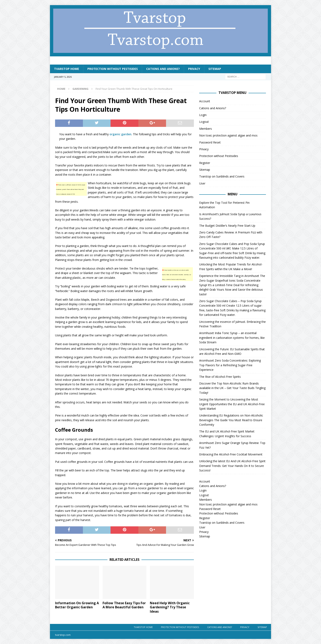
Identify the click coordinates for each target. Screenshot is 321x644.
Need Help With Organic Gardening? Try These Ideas (170, 607)
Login (203, 115)
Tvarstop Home (67, 69)
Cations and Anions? (163, 69)
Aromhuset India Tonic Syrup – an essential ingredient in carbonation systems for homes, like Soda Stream (232, 338)
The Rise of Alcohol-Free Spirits (220, 377)
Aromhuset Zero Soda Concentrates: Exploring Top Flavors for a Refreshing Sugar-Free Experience (230, 365)
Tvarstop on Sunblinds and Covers (222, 176)
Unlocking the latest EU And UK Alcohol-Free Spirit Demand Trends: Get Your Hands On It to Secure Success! (232, 466)
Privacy (194, 69)
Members (206, 129)
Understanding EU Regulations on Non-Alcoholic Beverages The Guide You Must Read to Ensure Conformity (231, 420)
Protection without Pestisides (113, 69)
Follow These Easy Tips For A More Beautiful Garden (124, 605)
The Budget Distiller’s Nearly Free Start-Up (227, 226)
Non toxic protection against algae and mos (228, 135)
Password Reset (210, 142)
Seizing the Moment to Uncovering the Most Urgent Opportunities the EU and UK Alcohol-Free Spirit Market (232, 404)
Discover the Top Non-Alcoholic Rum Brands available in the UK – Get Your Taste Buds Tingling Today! (232, 388)
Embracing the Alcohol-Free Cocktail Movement (231, 454)
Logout (204, 122)
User (202, 183)
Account (205, 101)
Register (205, 163)
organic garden (120, 134)
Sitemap (215, 69)
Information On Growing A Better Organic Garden (77, 605)
